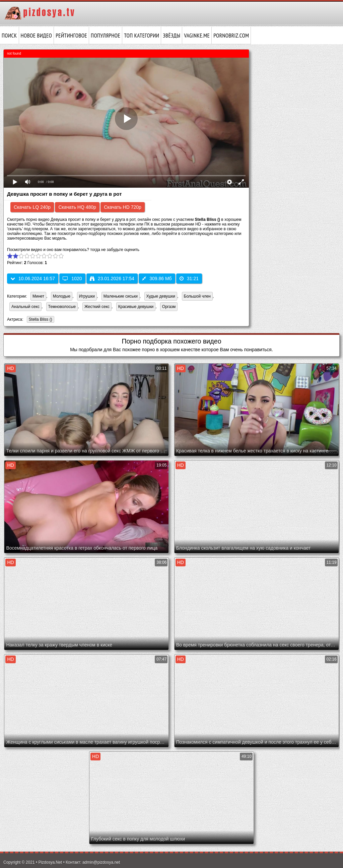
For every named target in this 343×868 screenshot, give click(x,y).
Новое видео (37, 36)
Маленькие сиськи (121, 296)
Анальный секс (25, 307)
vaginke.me (197, 36)
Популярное (106, 36)
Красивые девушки (136, 307)
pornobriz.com (231, 36)
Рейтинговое (71, 36)
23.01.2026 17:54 (112, 278)
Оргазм (169, 307)
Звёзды (171, 36)
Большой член (197, 296)
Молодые (62, 296)
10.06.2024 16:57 (33, 278)
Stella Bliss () (40, 320)
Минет (38, 296)
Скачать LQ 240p (32, 207)
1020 (72, 278)
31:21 (189, 278)
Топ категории (142, 36)
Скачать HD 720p (123, 207)
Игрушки (87, 296)
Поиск (9, 36)
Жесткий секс (97, 307)
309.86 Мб (157, 278)
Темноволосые (62, 307)
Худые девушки (161, 296)
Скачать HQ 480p (77, 207)
